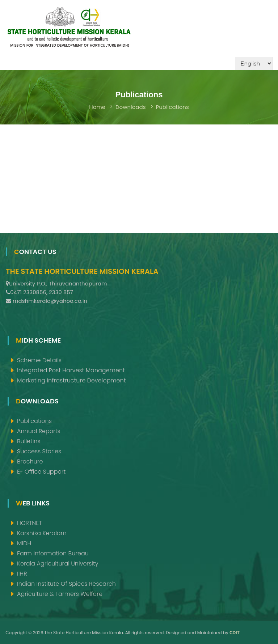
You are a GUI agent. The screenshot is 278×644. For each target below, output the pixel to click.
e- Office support (41, 472)
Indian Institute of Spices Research (66, 584)
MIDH (24, 543)
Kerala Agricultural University (58, 563)
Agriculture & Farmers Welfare (60, 594)
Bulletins (29, 441)
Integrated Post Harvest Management (71, 370)
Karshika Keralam (42, 533)
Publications (34, 421)
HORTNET (30, 523)
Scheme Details (39, 360)
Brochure (30, 461)
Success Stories (39, 451)
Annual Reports (39, 431)
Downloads (131, 107)
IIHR (22, 574)
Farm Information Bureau (53, 553)
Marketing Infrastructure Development (71, 380)
